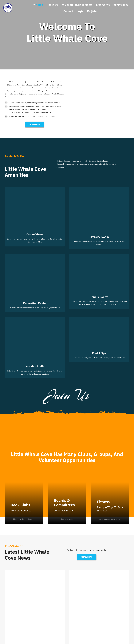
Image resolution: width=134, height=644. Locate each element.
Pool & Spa (99, 353)
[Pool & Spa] (99, 318)
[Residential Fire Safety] (35, 572)
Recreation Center (35, 303)
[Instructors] (110, 503)
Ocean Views (35, 234)
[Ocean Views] (35, 189)
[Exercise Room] (99, 189)
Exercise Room (99, 237)
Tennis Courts (99, 297)
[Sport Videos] (24, 503)
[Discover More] (35, 124)
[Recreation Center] (35, 255)
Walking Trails (35, 366)
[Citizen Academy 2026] (99, 572)
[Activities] (67, 503)
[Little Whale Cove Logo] (8, 4)
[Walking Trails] (35, 318)
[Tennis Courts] (99, 255)
